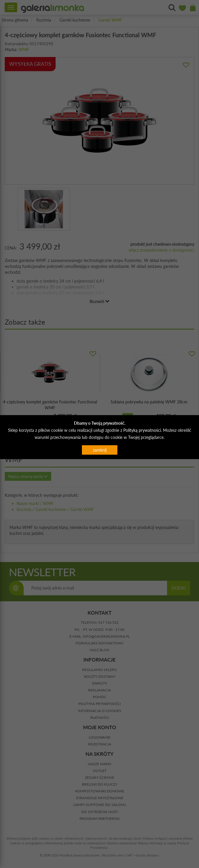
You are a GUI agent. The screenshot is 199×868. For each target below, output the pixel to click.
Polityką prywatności (142, 430)
